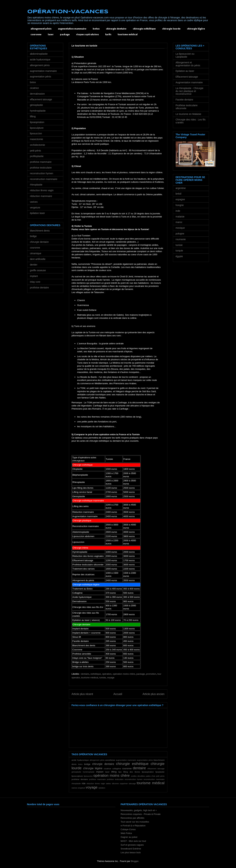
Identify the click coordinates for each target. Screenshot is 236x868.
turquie (179, 251)
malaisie (180, 217)
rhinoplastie (76, 784)
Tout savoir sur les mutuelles (135, 822)
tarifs (108, 35)
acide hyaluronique (80, 760)
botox (96, 29)
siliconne (115, 784)
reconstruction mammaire (154, 779)
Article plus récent (82, 694)
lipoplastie (160, 772)
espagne (180, 199)
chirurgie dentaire (116, 29)
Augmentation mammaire (189, 82)
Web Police (126, 833)
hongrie (180, 205)
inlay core (35, 282)
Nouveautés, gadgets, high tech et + (139, 810)
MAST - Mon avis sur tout (133, 841)
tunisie (103, 678)
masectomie (37, 139)
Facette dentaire (184, 100)
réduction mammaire (41, 196)
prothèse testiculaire (115, 779)
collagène (117, 768)
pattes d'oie (151, 776)
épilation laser (37, 213)
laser (51, 35)
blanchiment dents (40, 231)
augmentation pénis (145, 760)
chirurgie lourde (171, 29)
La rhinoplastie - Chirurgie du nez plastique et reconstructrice (190, 91)
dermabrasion (37, 94)
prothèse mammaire (97, 779)
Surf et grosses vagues (132, 845)
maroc (179, 222)
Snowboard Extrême (131, 849)
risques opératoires (87, 35)
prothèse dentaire (80, 779)
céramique (36, 253)
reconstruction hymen (134, 779)
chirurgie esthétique (144, 29)
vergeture (81, 788)
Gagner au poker (129, 837)
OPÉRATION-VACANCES (68, 12)
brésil (179, 194)
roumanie (181, 239)
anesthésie (110, 760)
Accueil (118, 694)
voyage (111, 678)
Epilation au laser (185, 71)
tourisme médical (128, 35)
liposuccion (88, 776)
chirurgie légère (196, 29)
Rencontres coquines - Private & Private (141, 814)
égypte (179, 256)
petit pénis (160, 776)
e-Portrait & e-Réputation (133, 826)
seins (108, 783)
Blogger (135, 861)
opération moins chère (124, 674)
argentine (181, 188)
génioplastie (76, 772)
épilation (102, 788)
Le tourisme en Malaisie (188, 114)
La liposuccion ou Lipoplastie (185, 55)
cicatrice (107, 768)
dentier (34, 265)
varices (74, 788)
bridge (87, 764)
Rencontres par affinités (133, 818)
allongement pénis (41, 29)
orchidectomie (38, 145)
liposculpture (77, 776)
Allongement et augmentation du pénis (188, 64)
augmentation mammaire (72, 29)
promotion (151, 674)
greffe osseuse (38, 270)
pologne (180, 234)
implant (100, 772)
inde (178, 211)
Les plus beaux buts (131, 852)
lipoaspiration (148, 772)
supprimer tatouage (128, 784)
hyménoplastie (89, 772)
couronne (36, 35)
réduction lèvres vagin (96, 784)
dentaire (85, 674)
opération (107, 674)
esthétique (96, 674)
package (65, 35)
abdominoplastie (39, 54)
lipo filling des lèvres (129, 772)
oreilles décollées (138, 776)
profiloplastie (37, 156)
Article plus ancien (154, 694)
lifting (114, 772)
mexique (180, 228)
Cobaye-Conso (128, 829)
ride (84, 783)
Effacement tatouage (187, 77)
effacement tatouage (156, 769)
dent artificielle (38, 259)
